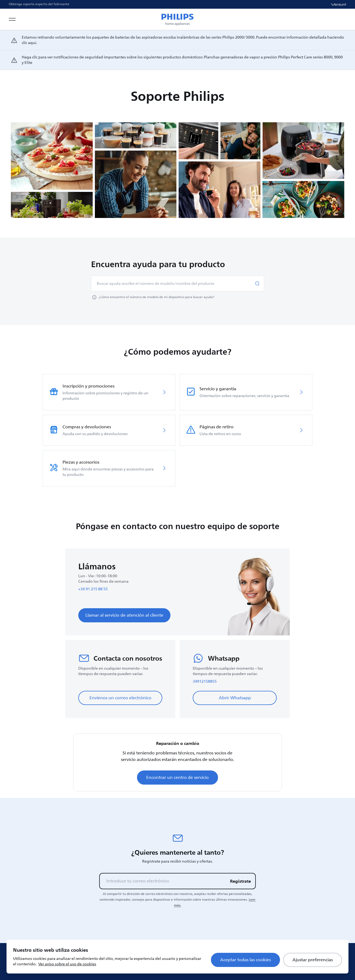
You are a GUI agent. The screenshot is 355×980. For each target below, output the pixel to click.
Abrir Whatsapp (235, 698)
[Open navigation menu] (12, 19)
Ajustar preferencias (313, 960)
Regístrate (240, 881)
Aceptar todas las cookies (245, 960)
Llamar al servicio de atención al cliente (124, 615)
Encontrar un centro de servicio (178, 778)
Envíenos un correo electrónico (120, 698)
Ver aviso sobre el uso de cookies (67, 964)
